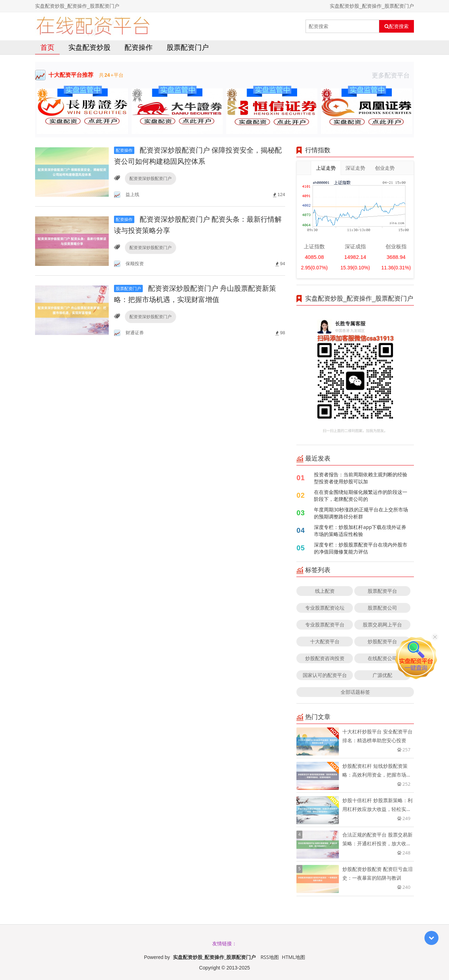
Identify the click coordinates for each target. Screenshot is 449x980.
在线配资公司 (382, 658)
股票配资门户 (188, 47)
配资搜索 (397, 26)
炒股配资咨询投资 (325, 658)
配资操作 (139, 47)
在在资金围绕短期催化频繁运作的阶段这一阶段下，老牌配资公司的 (361, 495)
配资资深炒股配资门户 (150, 178)
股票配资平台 (382, 591)
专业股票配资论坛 (325, 608)
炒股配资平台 (382, 641)
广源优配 (382, 675)
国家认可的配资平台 (325, 675)
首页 (47, 47)
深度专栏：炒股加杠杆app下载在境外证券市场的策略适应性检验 (360, 531)
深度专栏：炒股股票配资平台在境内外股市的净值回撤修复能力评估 (361, 548)
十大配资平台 (325, 641)
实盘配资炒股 (89, 47)
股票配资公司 (382, 608)
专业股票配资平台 (325, 625)
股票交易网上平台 (382, 625)
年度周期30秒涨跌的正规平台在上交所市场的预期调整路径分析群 (361, 513)
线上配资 (325, 591)
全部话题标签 (355, 692)
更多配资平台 (393, 75)
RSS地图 (270, 957)
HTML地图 (294, 957)
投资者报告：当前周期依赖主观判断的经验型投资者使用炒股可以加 (361, 478)
